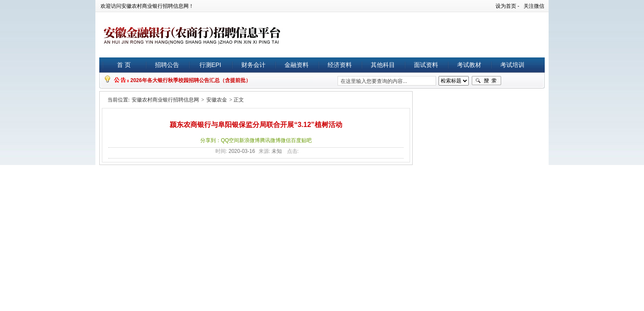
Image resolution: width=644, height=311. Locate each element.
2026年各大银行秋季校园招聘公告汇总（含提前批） (191, 80)
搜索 (486, 81)
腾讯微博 (270, 140)
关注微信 (534, 6)
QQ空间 (230, 140)
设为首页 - (507, 6)
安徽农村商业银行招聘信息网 (165, 100)
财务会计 (253, 65)
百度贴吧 (301, 140)
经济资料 (340, 65)
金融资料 (297, 65)
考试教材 (469, 65)
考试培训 (512, 65)
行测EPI (210, 65)
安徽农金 (217, 100)
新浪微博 (249, 140)
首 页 (124, 65)
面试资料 (426, 65)
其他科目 (383, 65)
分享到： (211, 140)
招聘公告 (167, 65)
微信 (286, 140)
